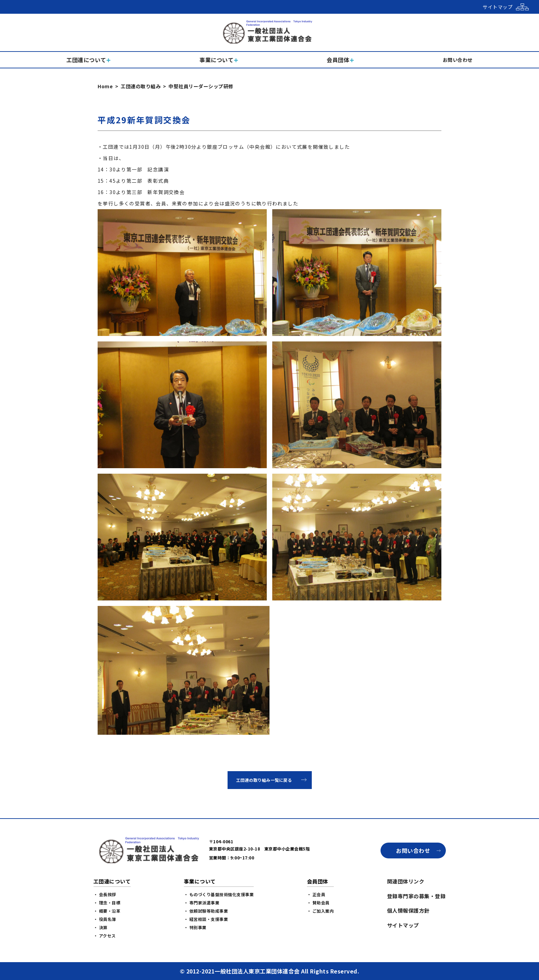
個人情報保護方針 (408, 910)
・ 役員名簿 (105, 919)
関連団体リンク (406, 881)
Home (105, 86)
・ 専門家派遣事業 (202, 903)
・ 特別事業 (195, 927)
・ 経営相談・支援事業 (206, 919)
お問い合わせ (413, 851)
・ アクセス (105, 936)
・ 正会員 (316, 894)
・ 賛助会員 (318, 903)
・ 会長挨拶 (105, 894)
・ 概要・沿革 (107, 911)
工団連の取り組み (141, 86)
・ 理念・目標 (107, 903)
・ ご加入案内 (321, 911)
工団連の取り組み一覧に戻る (264, 780)
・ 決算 (101, 927)
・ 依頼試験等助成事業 (206, 911)
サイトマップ (403, 925)
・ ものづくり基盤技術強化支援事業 (219, 894)
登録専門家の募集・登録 (416, 896)
